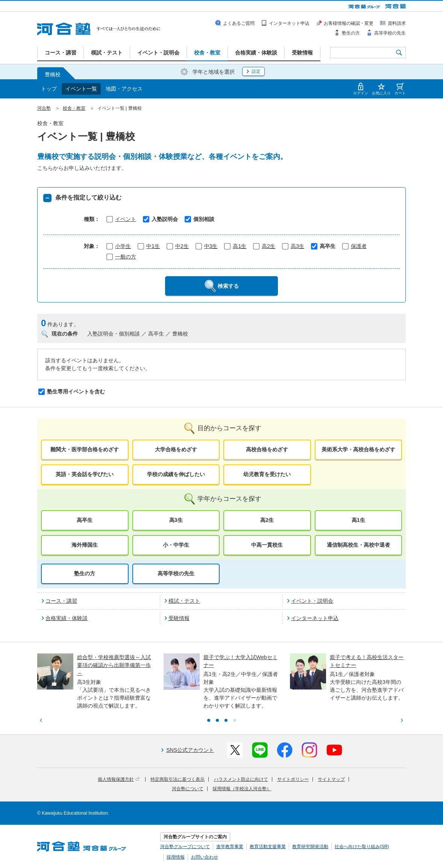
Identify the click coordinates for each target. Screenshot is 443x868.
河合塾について (188, 789)
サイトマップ (331, 779)
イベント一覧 (81, 89)
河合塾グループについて (185, 847)
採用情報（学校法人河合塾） (242, 789)
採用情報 (176, 857)
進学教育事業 (230, 847)
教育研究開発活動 (310, 847)
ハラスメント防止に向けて (241, 779)
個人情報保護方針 (119, 779)
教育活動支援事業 (268, 847)
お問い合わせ (205, 857)
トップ (49, 89)
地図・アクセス (124, 89)
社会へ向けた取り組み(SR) (362, 847)
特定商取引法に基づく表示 (178, 779)
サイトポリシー (293, 779)
